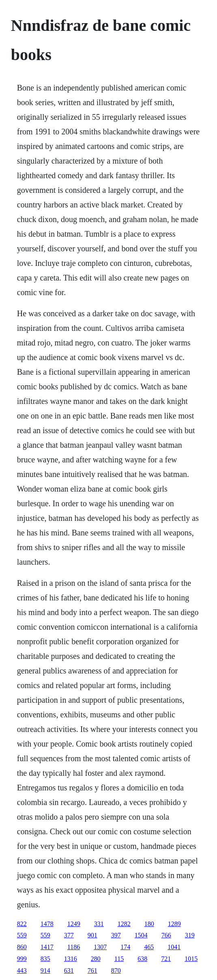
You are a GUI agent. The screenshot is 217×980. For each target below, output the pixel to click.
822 (22, 924)
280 (96, 959)
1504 (141, 935)
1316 (71, 959)
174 (125, 947)
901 (92, 935)
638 (142, 959)
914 (45, 970)
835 (45, 959)
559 (22, 935)
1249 (74, 924)
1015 (191, 959)
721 (166, 959)
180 (149, 924)
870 (116, 970)
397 (116, 935)
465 (149, 947)
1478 (47, 924)
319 (190, 935)
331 (99, 924)
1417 (47, 947)
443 (22, 970)
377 (69, 935)
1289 (174, 924)
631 (69, 970)
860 (22, 947)
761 (92, 970)
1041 (174, 947)
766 (166, 935)
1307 (100, 947)
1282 (124, 924)
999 (22, 959)
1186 (74, 947)
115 (119, 959)
